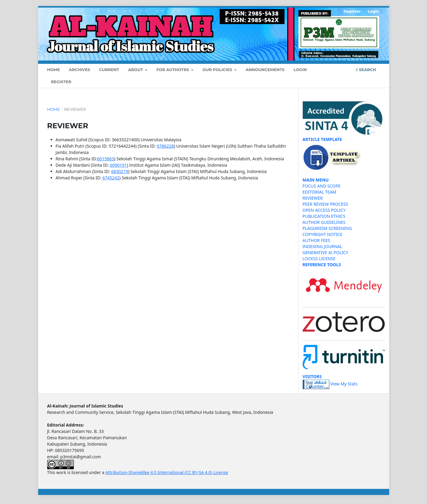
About (136, 70)
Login (300, 70)
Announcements (265, 70)
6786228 (165, 146)
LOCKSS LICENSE (319, 259)
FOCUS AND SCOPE (322, 186)
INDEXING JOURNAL (322, 246)
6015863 (106, 159)
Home (54, 70)
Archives (80, 70)
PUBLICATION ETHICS (324, 216)
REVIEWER (313, 198)
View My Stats (344, 384)
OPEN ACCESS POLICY (324, 210)
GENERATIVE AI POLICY (325, 252)
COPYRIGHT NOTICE (323, 234)
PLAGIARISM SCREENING (327, 228)
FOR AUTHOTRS (173, 70)
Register (61, 82)
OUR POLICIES (218, 70)
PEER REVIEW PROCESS (325, 204)
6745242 (111, 178)
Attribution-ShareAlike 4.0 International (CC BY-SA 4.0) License (167, 472)
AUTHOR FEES (316, 240)
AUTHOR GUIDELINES (324, 222)
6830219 (120, 171)
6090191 (118, 165)
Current (109, 70)
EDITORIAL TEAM (320, 192)
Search (366, 70)
